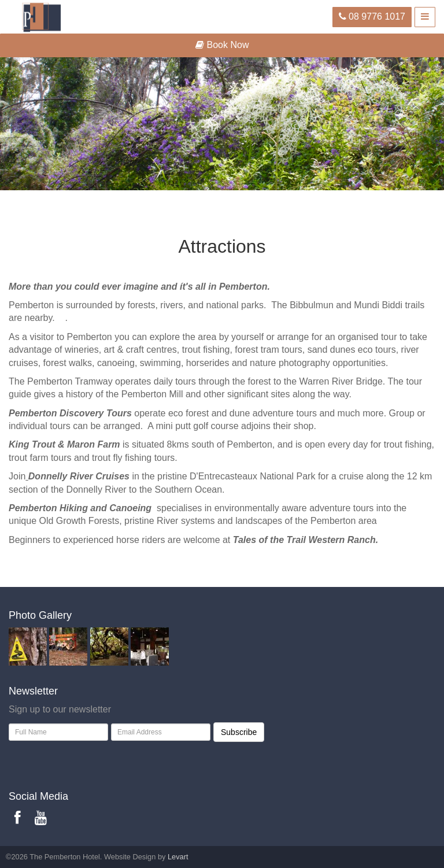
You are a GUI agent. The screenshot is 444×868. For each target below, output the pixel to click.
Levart (178, 857)
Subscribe (239, 732)
